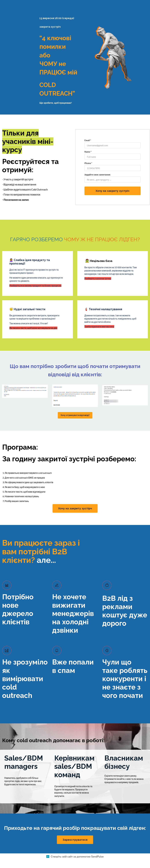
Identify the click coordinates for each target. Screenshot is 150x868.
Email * (88, 148)
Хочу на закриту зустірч (75, 517)
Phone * (88, 171)
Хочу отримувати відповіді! (75, 423)
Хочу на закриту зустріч (112, 199)
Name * (88, 160)
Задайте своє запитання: (98, 183)
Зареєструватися (75, 848)
